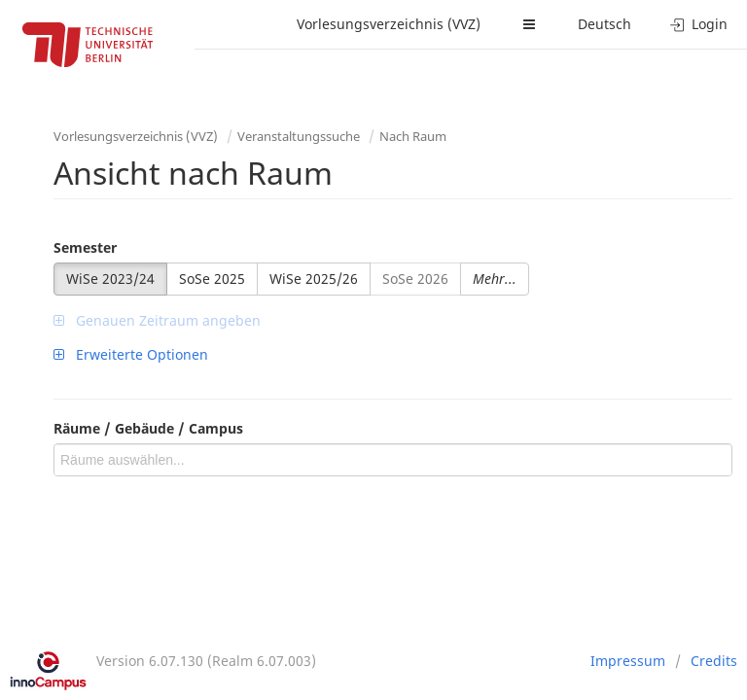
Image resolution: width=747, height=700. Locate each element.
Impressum (628, 661)
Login (699, 24)
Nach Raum (413, 136)
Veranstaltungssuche (299, 136)
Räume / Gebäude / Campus (148, 428)
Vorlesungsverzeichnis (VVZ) (389, 24)
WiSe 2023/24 (110, 279)
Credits (714, 661)
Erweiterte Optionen (131, 354)
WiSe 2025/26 (314, 279)
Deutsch (605, 24)
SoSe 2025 (212, 279)
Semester (85, 247)
